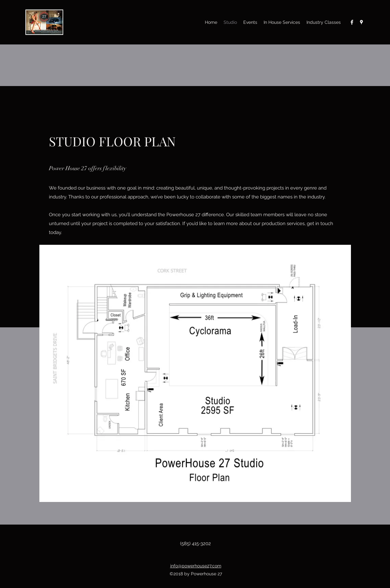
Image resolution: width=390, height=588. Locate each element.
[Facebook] (352, 22)
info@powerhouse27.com (196, 566)
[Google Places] (361, 22)
